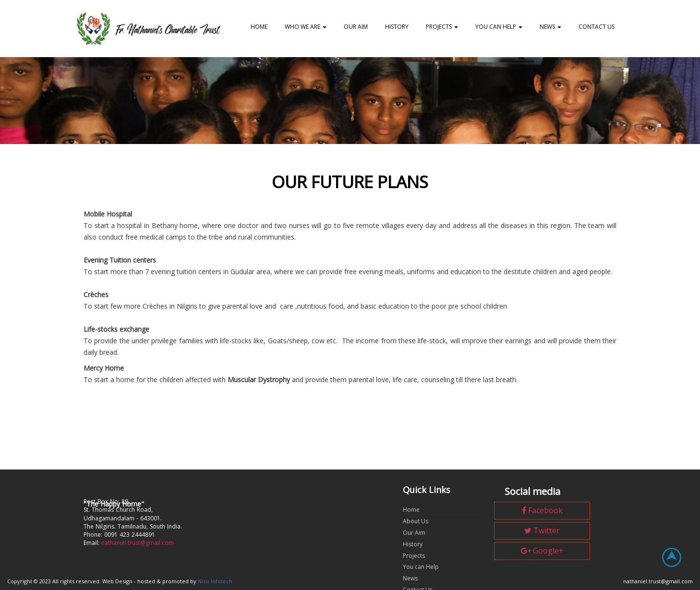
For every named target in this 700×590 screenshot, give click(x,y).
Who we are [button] (306, 27)
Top (677, 563)
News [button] (550, 27)
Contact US (597, 27)
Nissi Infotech (215, 581)
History (397, 27)
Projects (414, 576)
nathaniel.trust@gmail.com (138, 556)
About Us (416, 542)
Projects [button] (442, 27)
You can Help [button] (499, 27)
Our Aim (356, 27)
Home (259, 27)
